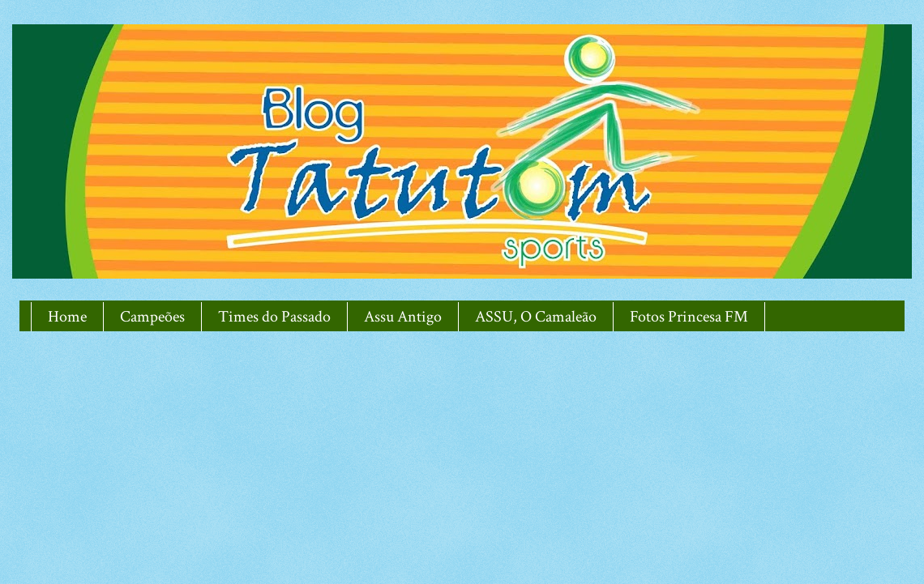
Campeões (152, 317)
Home (67, 317)
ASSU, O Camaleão (536, 317)
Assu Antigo (403, 317)
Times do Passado (274, 317)
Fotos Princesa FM (689, 317)
